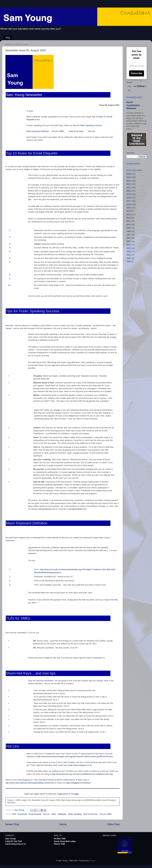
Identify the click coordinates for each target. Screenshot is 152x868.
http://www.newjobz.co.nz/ (81, 765)
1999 (129, 261)
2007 (129, 235)
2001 (129, 255)
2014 (129, 211)
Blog (8, 38)
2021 (129, 188)
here (77, 794)
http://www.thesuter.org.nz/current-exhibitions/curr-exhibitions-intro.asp (82, 774)
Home (63, 824)
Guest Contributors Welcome (133, 105)
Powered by (137, 86)
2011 (129, 221)
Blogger (92, 861)
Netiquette (62, 814)
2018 (129, 198)
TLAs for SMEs (58, 131)
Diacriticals (23, 814)
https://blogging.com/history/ (78, 783)
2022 (129, 184)
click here (78, 137)
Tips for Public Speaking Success (87, 125)
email (47, 658)
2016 (129, 204)
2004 (14, 814)
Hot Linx (92, 131)
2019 (129, 194)
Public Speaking (75, 814)
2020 (129, 191)
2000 (129, 258)
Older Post (113, 824)
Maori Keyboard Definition (38, 131)
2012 (129, 218)
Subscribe (137, 73)
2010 (129, 225)
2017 (129, 201)
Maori (54, 814)
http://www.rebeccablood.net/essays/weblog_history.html (30, 783)
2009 (129, 228)
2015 (129, 208)
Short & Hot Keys (76, 131)
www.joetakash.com (47, 509)
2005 (129, 241)
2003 (129, 248)
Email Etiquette (35, 814)
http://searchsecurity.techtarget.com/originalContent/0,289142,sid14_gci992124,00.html (75, 756)
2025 (129, 174)
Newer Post (12, 824)
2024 (129, 177)
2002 (129, 252)
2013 (129, 215)
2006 (129, 238)
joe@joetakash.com (78, 509)
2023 (129, 181)
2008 (129, 231)
